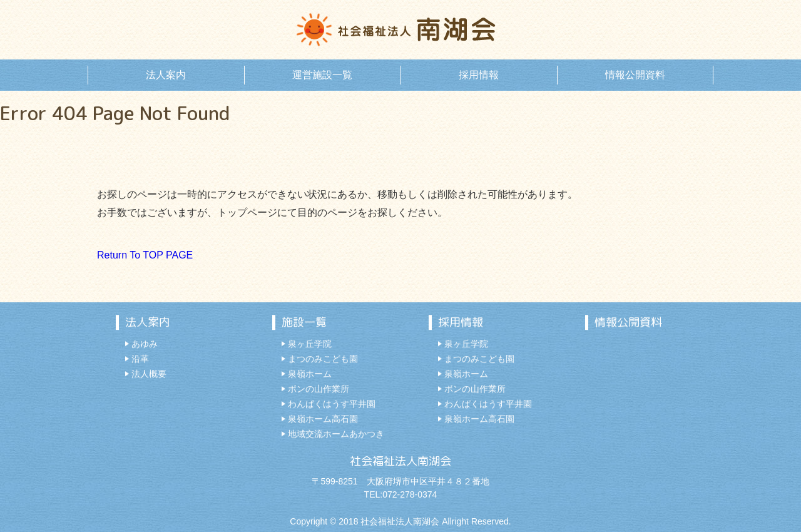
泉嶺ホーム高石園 (323, 419)
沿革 (140, 359)
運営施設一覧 (322, 75)
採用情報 (479, 75)
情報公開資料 (635, 75)
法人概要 (149, 374)
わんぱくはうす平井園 (332, 404)
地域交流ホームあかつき (336, 434)
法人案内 (166, 75)
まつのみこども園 (323, 359)
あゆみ (145, 344)
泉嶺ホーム (310, 374)
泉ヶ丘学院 (310, 344)
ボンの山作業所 (319, 389)
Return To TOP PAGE (145, 255)
